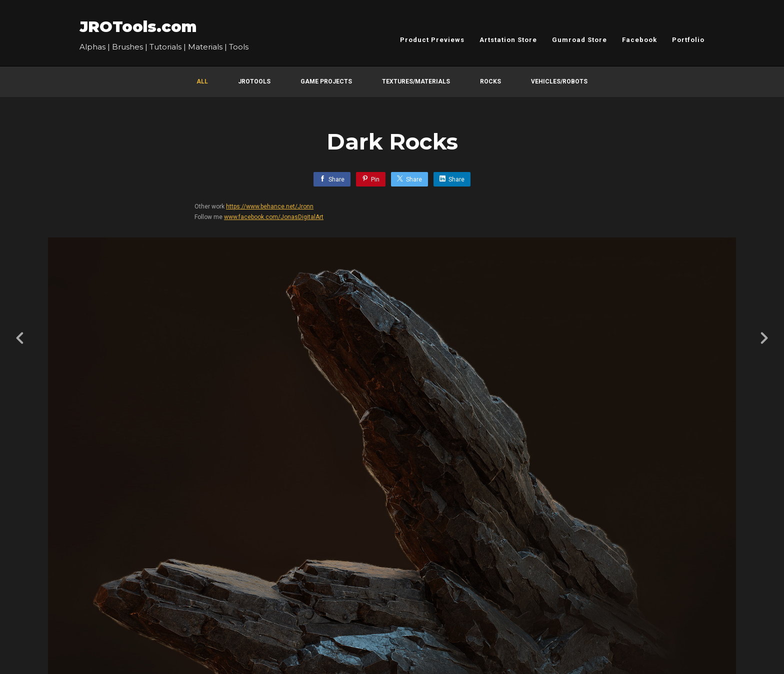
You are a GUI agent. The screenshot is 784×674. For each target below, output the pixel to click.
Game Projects (326, 81)
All (202, 81)
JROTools (254, 81)
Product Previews (432, 40)
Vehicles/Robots (559, 81)
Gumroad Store (579, 40)
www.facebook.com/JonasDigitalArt (274, 217)
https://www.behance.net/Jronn (270, 206)
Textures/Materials (416, 81)
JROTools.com (138, 27)
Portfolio (688, 40)
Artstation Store (508, 40)
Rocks (490, 81)
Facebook (639, 40)
